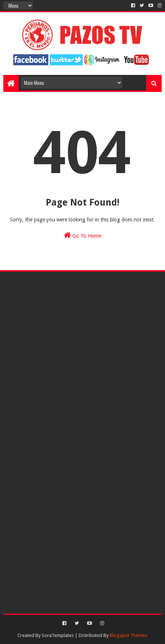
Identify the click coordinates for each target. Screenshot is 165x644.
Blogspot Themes (128, 635)
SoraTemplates (58, 635)
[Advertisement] (82, 331)
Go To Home (82, 235)
